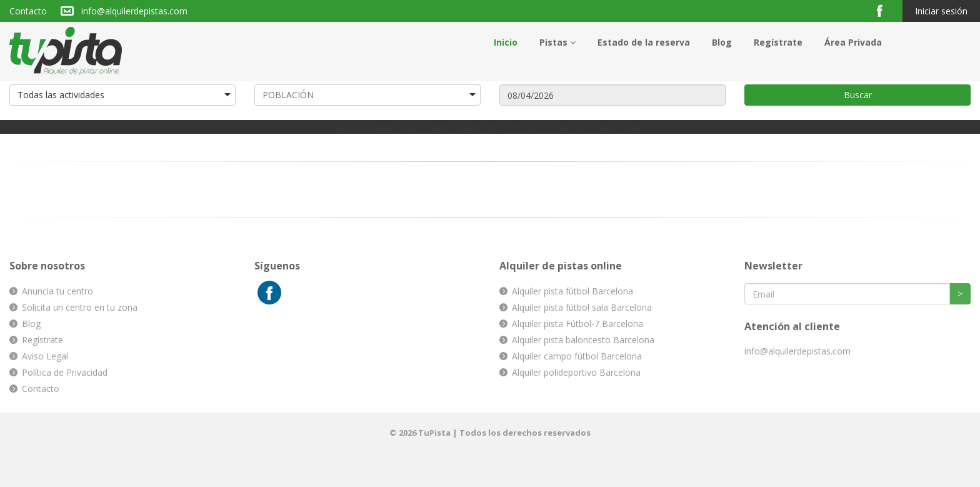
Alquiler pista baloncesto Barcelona (583, 340)
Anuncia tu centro (57, 291)
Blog (722, 42)
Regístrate (778, 42)
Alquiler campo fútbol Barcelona (577, 356)
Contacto (28, 11)
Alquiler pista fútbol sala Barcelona (582, 307)
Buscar (858, 95)
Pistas (557, 42)
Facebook (885, 10)
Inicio (506, 42)
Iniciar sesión (941, 11)
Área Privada (853, 42)
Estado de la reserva (644, 42)
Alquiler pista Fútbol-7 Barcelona (577, 324)
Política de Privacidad (65, 372)
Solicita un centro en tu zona (80, 307)
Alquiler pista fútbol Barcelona (572, 291)
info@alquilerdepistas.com (134, 11)
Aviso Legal (45, 356)
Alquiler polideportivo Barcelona (576, 372)
